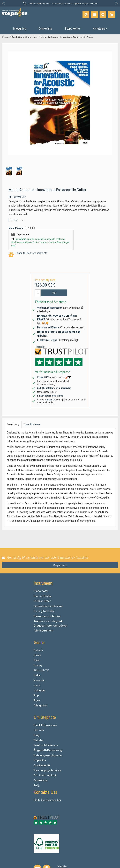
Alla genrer (41, 705)
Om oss (39, 730)
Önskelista (40, 780)
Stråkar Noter (42, 601)
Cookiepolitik (42, 765)
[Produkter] (94, 15)
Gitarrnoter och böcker (48, 606)
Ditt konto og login (46, 775)
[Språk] (86, 15)
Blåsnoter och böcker (47, 616)
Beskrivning (13, 424)
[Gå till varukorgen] (111, 15)
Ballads (38, 650)
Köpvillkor (40, 760)
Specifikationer (32, 424)
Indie (37, 675)
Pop (36, 695)
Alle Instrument (44, 630)
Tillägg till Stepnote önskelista (28, 255)
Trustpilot (40, 347)
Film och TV (41, 670)
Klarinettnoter (43, 596)
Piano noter (41, 591)
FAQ (36, 785)
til (39, 800)
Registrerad (60, 565)
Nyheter (39, 740)
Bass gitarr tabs (44, 611)
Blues (37, 655)
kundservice (49, 800)
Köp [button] (54, 293)
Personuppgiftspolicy (47, 770)
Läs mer (13, 220)
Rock (37, 700)
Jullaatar (39, 690)
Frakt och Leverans (46, 745)
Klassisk (39, 680)
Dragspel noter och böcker (51, 626)
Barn (37, 660)
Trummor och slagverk (48, 621)
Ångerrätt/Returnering (48, 750)
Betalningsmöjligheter (48, 755)
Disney (38, 665)
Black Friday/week (45, 725)
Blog (37, 735)
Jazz (37, 685)
